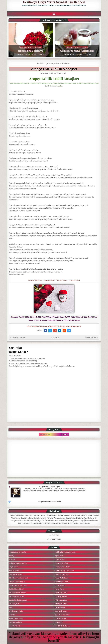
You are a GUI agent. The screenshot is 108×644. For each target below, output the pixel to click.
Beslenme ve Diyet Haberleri (31, 47)
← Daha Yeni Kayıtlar (18, 337)
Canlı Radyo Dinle (54, 539)
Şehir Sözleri (59, 622)
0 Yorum (41, 54)
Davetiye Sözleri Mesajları (17, 582)
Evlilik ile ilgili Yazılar (46, 64)
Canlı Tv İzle (54, 535)
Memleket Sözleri (14, 626)
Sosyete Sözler (22, 54)
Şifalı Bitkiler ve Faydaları (63, 626)
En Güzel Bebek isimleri (16, 589)
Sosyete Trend (62, 280)
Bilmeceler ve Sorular (16, 574)
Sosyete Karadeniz (35, 280)
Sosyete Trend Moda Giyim (50, 487)
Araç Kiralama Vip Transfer (17, 552)
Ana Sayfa (55, 337)
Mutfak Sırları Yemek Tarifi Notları (65, 552)
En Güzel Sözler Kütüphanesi (18, 600)
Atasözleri (12, 559)
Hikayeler (12, 615)
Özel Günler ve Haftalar (62, 615)
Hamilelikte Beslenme (31, 51)
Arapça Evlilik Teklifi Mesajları (54, 69)
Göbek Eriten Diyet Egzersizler (77, 51)
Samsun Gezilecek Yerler (62, 567)
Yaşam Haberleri (60, 607)
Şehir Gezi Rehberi (60, 619)
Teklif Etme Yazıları (61, 600)
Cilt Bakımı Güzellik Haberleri (18, 578)
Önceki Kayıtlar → (92, 337)
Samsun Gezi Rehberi (61, 563)
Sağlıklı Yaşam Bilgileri (62, 574)
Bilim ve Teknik (14, 571)
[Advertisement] (54, 458)
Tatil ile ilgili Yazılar (61, 596)
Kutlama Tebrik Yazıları (62, 64)
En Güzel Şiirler (14, 604)
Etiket (11, 607)
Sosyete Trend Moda (61, 593)
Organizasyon (59, 556)
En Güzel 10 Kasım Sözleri (33, 489)
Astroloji (12, 556)
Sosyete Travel (74, 280)
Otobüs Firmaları (60, 559)
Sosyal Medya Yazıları (61, 582)
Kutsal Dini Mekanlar (16, 622)
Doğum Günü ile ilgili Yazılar (18, 585)
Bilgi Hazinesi (13, 567)
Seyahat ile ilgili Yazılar (62, 578)
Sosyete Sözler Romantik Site (50, 502)
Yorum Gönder (61, 73)
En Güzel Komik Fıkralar (17, 596)
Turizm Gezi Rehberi (61, 604)
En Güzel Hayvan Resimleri (17, 593)
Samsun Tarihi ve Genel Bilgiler (64, 571)
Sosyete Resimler (60, 585)
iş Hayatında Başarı (61, 611)
